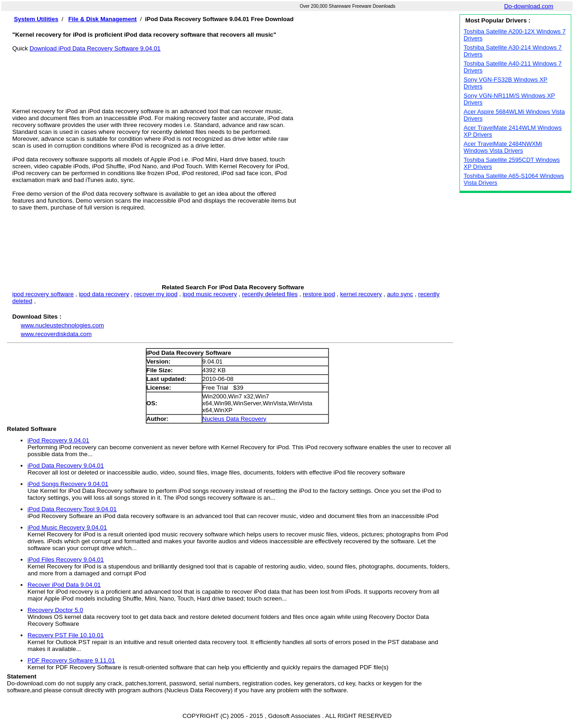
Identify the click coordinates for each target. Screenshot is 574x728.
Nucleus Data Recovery (235, 419)
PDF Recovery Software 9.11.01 (71, 660)
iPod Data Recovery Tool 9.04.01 (72, 509)
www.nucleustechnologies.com (62, 325)
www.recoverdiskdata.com (56, 334)
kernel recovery (361, 294)
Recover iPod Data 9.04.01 (64, 585)
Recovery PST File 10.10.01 (66, 635)
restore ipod (319, 294)
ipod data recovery (104, 294)
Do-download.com (528, 6)
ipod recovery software (43, 294)
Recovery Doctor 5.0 (55, 610)
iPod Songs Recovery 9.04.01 (68, 484)
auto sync (400, 294)
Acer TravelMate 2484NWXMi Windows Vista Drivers (503, 147)
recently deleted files (270, 294)
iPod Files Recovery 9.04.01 (66, 560)
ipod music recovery (210, 294)
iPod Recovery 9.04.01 (58, 440)
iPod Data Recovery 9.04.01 (66, 466)
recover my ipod (156, 294)
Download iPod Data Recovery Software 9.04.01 (95, 48)
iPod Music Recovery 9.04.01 (67, 527)
